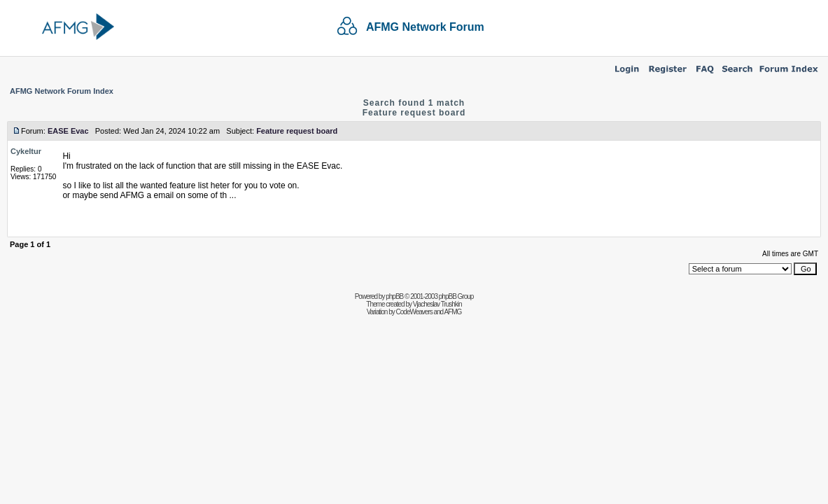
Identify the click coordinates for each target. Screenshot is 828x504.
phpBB (394, 296)
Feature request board (414, 113)
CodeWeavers (414, 312)
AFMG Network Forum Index (62, 91)
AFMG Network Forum (425, 27)
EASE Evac (68, 131)
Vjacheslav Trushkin (437, 304)
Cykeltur (26, 151)
